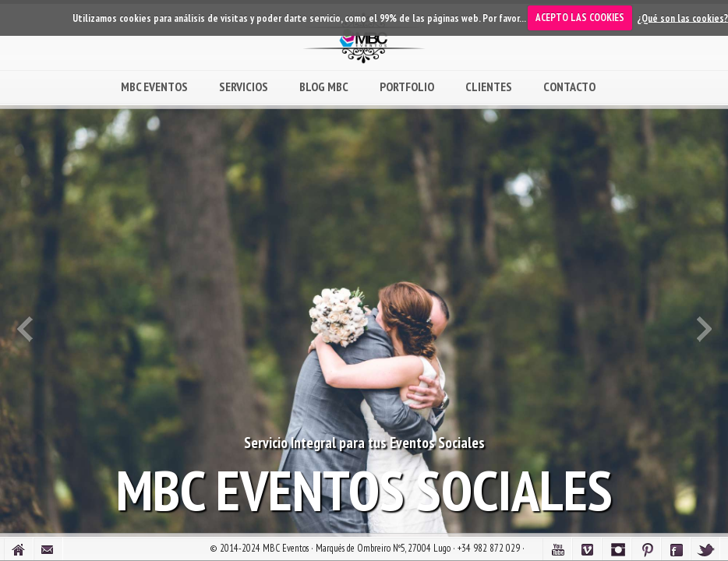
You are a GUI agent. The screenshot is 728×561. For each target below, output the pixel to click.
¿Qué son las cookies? (682, 18)
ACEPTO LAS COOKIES (580, 18)
